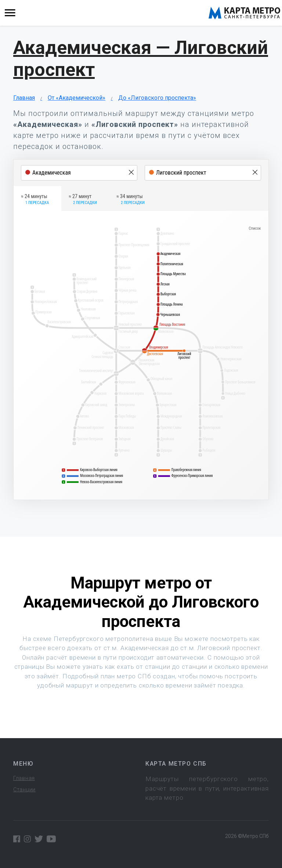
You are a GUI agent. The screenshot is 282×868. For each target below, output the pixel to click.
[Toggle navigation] (10, 13)
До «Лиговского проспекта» (157, 98)
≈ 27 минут (83, 200)
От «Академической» (77, 98)
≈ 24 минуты (35, 200)
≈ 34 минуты (131, 200)
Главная (24, 98)
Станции (24, 789)
